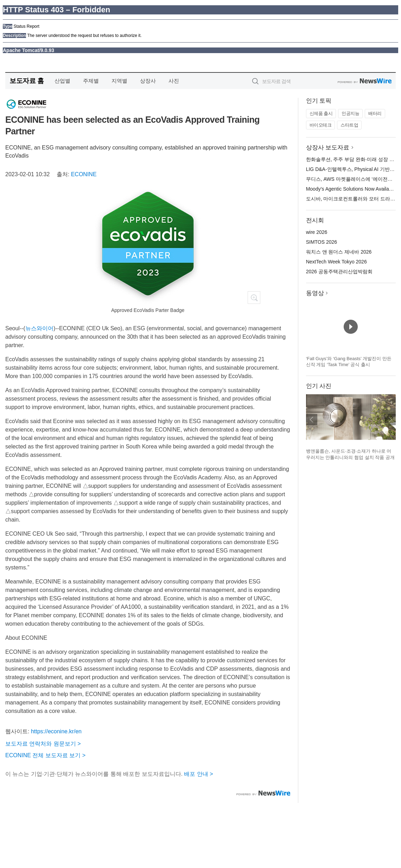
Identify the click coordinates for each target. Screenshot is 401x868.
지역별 (119, 81)
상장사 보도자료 (328, 148)
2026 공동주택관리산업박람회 (339, 272)
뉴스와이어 (39, 328)
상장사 (148, 81)
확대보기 (254, 298)
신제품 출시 (321, 113)
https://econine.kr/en (56, 731)
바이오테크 (321, 125)
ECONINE (84, 174)
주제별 (91, 81)
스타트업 (349, 125)
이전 (312, 420)
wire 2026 (317, 232)
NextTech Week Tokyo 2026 (336, 262)
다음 (390, 420)
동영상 (315, 293)
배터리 (375, 113)
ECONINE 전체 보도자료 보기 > (45, 755)
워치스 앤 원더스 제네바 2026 (339, 252)
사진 (174, 81)
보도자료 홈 (27, 81)
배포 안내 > (198, 774)
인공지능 (350, 113)
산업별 (62, 81)
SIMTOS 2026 (322, 242)
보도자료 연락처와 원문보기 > (43, 744)
